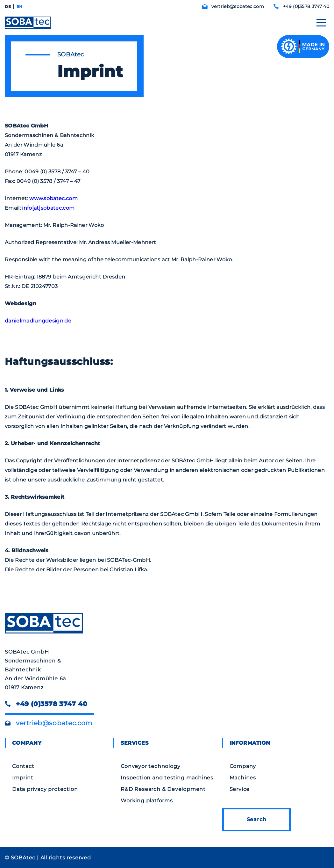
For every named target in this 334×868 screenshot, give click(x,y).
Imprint (23, 778)
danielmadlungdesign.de (38, 321)
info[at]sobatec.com (49, 208)
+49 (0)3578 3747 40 (306, 6)
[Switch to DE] (8, 7)
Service (240, 789)
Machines (243, 778)
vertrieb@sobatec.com (238, 6)
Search (257, 819)
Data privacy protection (45, 789)
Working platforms (147, 801)
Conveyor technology (150, 766)
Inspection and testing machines (167, 778)
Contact (23, 766)
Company (243, 766)
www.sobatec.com (53, 198)
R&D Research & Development (163, 789)
